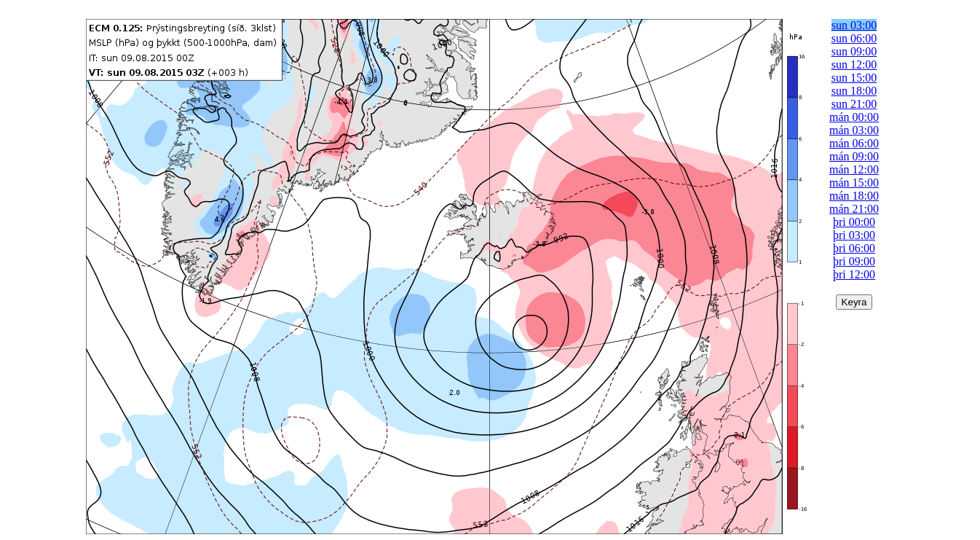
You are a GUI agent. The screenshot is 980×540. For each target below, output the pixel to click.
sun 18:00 (854, 91)
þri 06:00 (854, 248)
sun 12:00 (854, 64)
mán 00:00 (854, 117)
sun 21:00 (854, 104)
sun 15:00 (854, 78)
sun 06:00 (854, 38)
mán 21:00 (854, 209)
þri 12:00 (854, 274)
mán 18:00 (854, 196)
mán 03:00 (854, 130)
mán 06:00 (854, 143)
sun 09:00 (854, 51)
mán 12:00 (854, 169)
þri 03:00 (854, 235)
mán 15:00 (854, 183)
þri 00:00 (854, 222)
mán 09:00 (854, 156)
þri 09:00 (854, 261)
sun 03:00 (854, 25)
